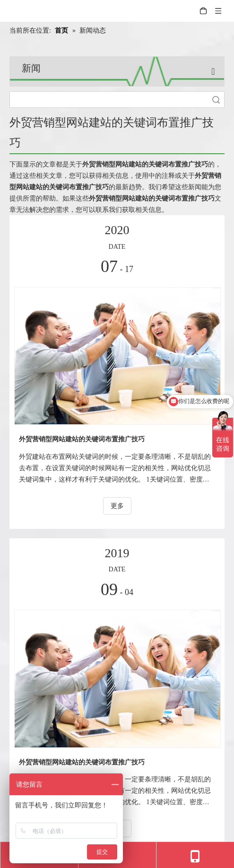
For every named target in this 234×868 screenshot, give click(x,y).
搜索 (216, 100)
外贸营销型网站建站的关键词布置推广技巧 (82, 439)
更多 (117, 506)
